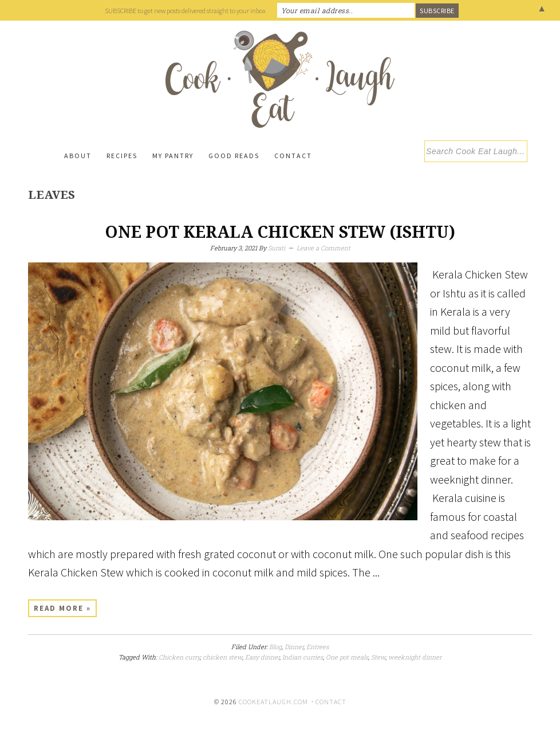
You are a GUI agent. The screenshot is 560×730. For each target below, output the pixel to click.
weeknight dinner (415, 657)
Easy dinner (262, 657)
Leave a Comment (324, 248)
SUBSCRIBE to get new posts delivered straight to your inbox (185, 11)
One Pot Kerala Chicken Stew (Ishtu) (280, 232)
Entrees (318, 647)
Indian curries (303, 657)
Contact (331, 702)
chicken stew (222, 657)
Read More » (62, 608)
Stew (378, 657)
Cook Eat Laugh (280, 79)
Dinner (294, 647)
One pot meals (347, 657)
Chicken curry (179, 657)
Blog (275, 647)
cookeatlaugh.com (273, 702)
